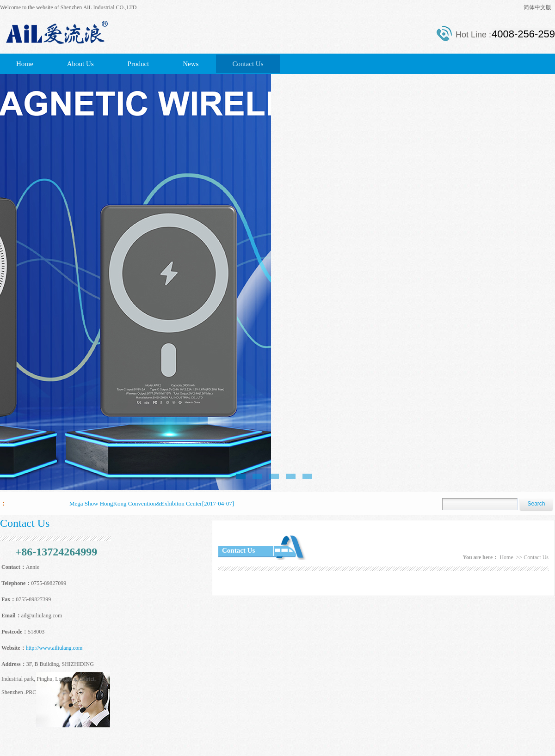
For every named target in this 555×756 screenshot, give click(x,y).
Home (25, 64)
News (191, 64)
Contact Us (248, 64)
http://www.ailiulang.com (54, 648)
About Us (80, 64)
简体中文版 (537, 7)
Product (139, 64)
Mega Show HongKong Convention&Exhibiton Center (136, 503)
